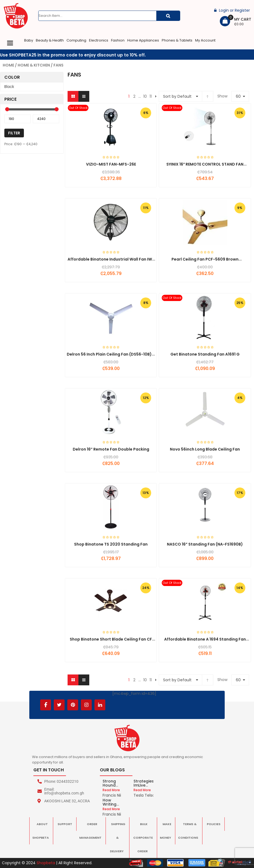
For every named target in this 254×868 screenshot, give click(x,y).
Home (8, 65)
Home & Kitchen (34, 65)
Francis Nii (112, 795)
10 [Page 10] (145, 96)
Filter (14, 133)
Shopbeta (46, 863)
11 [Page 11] (151, 96)
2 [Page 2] (134, 96)
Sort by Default (177, 96)
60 (238, 96)
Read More (111, 790)
